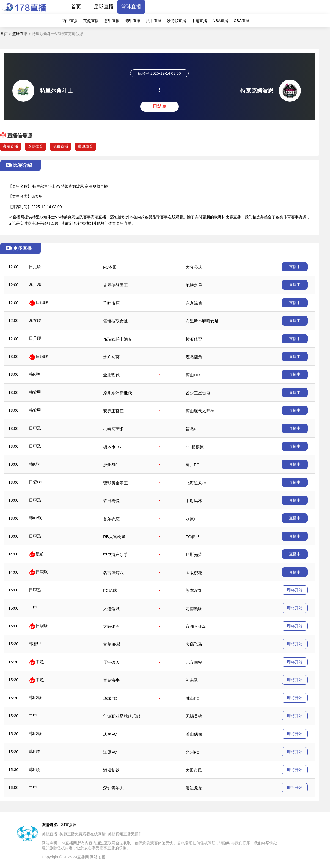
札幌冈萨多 (113, 429)
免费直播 (61, 146)
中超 (40, 662)
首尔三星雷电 (198, 393)
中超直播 (199, 21)
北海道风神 (196, 483)
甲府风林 (194, 501)
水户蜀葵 (111, 357)
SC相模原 (195, 447)
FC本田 (110, 267)
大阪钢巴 (111, 626)
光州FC (193, 752)
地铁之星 (194, 285)
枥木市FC (112, 447)
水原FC (193, 519)
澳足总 (35, 284)
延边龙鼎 (194, 788)
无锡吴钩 (194, 716)
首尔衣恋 (111, 519)
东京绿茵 (194, 303)
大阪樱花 (194, 573)
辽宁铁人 (111, 662)
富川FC (193, 465)
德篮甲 (37, 196)
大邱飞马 (194, 644)
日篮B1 (35, 482)
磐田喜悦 (111, 501)
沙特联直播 (177, 21)
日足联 (35, 267)
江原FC (110, 752)
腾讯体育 (86, 146)
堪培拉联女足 (116, 321)
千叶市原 (111, 303)
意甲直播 (112, 21)
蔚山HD (193, 375)
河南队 (192, 680)
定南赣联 (194, 609)
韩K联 (34, 374)
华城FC (110, 698)
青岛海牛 (111, 680)
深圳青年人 (113, 788)
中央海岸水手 (116, 554)
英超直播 (91, 21)
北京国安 (194, 662)
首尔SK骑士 (114, 644)
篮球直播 (131, 7)
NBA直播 (220, 21)
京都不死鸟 (196, 626)
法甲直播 (154, 21)
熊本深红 (194, 590)
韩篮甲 (35, 392)
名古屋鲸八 (113, 573)
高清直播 (10, 146)
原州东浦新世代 (118, 393)
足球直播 (104, 7)
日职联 (42, 302)
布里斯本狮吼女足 (202, 321)
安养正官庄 (113, 411)
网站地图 (98, 857)
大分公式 (194, 267)
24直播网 (69, 825)
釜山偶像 (194, 734)
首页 (76, 7)
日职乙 (35, 428)
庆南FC (110, 734)
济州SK (110, 465)
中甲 (33, 608)
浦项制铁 (111, 770)
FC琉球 (110, 590)
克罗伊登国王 (116, 285)
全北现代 (111, 375)
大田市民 (194, 770)
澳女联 (35, 320)
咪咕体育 (35, 146)
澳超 (40, 554)
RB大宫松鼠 (114, 537)
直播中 (295, 267)
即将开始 (295, 590)
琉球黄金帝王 (116, 483)
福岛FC (193, 429)
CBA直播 (242, 21)
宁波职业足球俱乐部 (122, 716)
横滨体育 (194, 339)
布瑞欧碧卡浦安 (118, 339)
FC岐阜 (193, 537)
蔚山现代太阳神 (200, 411)
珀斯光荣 (194, 554)
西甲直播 (70, 21)
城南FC (193, 698)
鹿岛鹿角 (194, 357)
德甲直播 (133, 21)
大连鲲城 (111, 609)
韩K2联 (35, 518)
